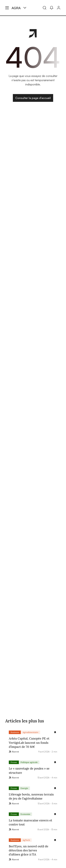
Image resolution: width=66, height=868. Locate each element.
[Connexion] (59, 8)
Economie (26, 814)
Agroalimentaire (30, 732)
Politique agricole (29, 762)
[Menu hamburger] (7, 8)
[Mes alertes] (52, 8)
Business (15, 732)
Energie (24, 788)
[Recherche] (45, 8)
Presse (14, 762)
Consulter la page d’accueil (33, 98)
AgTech (26, 840)
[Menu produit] (25, 8)
